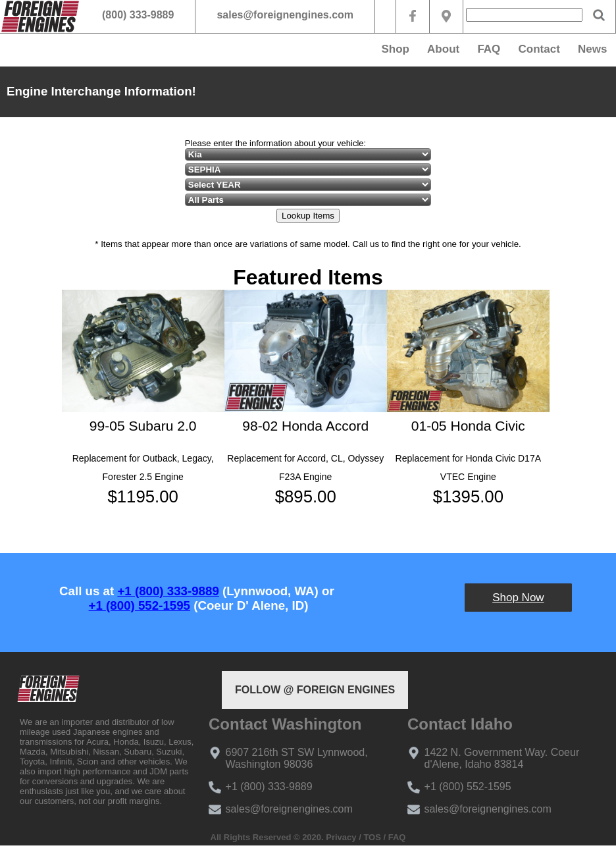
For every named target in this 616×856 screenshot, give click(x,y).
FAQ (489, 49)
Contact (539, 49)
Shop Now (518, 598)
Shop (395, 49)
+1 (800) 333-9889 (168, 591)
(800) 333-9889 (138, 15)
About (443, 49)
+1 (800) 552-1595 (140, 605)
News (592, 49)
